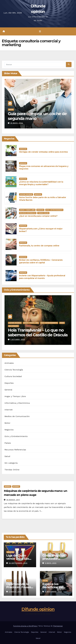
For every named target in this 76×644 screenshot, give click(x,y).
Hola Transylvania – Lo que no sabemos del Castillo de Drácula (38, 332)
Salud (7, 456)
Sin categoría (13, 326)
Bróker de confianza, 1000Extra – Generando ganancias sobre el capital (41, 261)
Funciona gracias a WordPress (25, 626)
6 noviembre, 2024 (53, 592)
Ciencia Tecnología (14, 370)
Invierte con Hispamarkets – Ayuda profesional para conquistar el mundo (42, 277)
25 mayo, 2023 (17, 123)
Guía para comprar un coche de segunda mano (37, 116)
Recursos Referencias (28, 213)
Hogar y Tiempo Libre (27, 210)
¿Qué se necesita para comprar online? (38, 216)
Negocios (23, 149)
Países (62, 323)
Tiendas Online (43, 213)
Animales (9, 363)
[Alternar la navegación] (40, 31)
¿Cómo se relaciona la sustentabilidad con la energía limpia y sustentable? (41, 183)
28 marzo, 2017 (13, 500)
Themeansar (58, 626)
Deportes (9, 383)
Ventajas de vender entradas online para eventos (43, 152)
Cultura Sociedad (26, 194)
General (8, 390)
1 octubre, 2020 (18, 339)
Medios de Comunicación (17, 416)
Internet (9, 410)
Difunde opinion (38, 609)
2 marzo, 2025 (15, 592)
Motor (11, 110)
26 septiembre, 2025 (18, 563)
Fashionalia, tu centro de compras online (39, 246)
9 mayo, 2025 (51, 563)
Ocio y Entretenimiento (54, 210)
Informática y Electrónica (17, 403)
